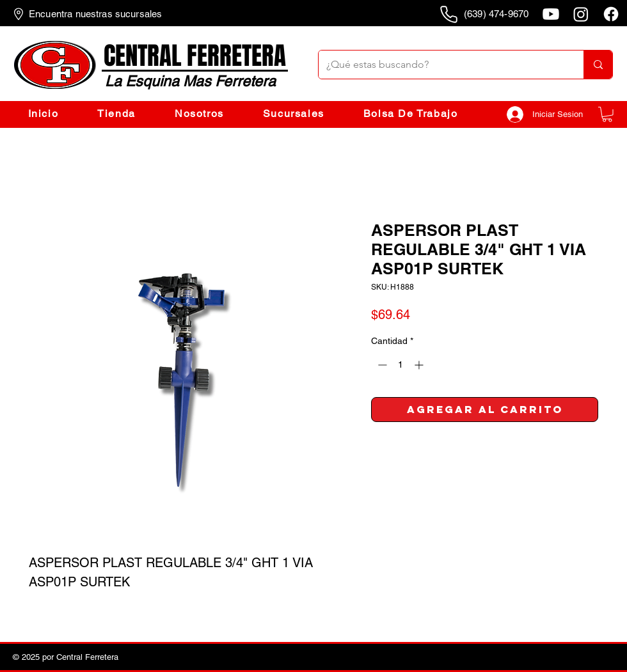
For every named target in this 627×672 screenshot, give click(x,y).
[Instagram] (581, 14)
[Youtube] (551, 14)
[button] (607, 114)
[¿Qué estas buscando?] (441, 65)
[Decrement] (381, 365)
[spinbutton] (401, 365)
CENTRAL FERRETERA (195, 56)
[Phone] (448, 14)
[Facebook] (611, 14)
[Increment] (420, 365)
